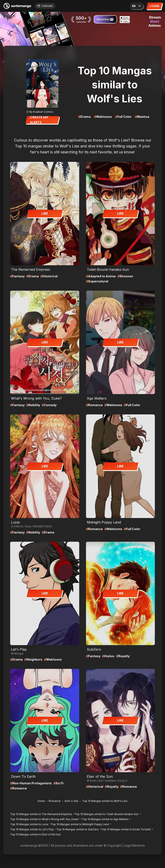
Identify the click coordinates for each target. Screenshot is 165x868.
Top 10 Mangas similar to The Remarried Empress (41, 814)
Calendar (45, 6)
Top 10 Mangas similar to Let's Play (32, 829)
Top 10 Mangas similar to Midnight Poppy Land (80, 824)
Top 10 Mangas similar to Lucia (29, 824)
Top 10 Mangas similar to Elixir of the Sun (35, 834)
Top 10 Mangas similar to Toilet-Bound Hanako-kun (107, 814)
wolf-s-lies (71, 801)
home (41, 801)
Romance (55, 801)
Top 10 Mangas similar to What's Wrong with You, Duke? (45, 819)
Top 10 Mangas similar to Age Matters (105, 819)
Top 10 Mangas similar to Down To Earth (126, 829)
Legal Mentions (134, 845)
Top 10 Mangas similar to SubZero (78, 829)
